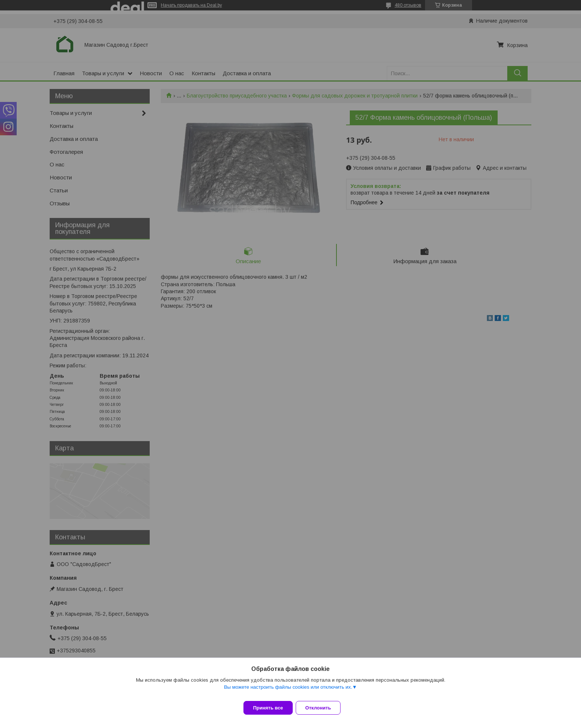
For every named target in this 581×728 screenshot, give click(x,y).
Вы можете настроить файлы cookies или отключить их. (288, 691)
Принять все (268, 708)
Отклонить (323, 708)
